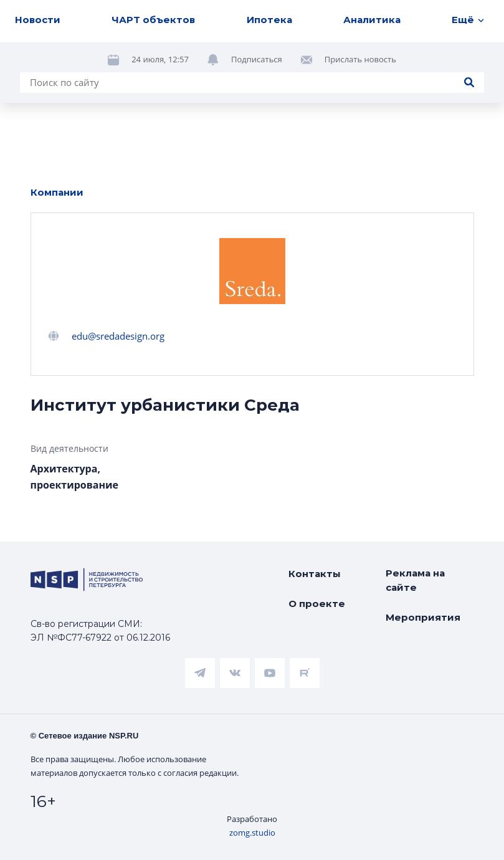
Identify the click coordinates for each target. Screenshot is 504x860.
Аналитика (372, 20)
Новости (38, 20)
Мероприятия (423, 617)
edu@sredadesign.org (118, 336)
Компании (57, 192)
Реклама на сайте (415, 580)
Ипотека (269, 20)
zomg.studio (252, 833)
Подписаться (257, 59)
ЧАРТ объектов (153, 20)
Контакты (315, 574)
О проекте (317, 604)
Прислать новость (360, 59)
